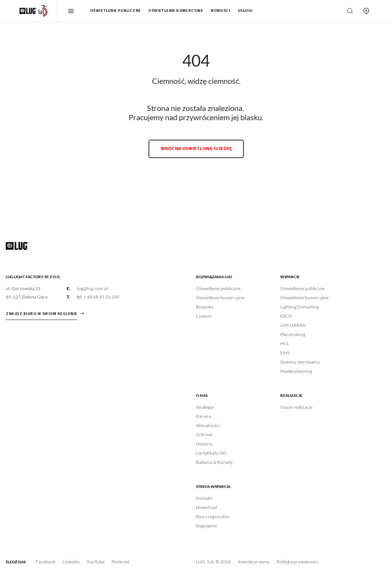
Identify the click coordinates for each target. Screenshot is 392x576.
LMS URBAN (293, 325)
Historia (204, 444)
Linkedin (71, 562)
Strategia (205, 407)
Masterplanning (296, 371)
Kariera (203, 416)
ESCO (286, 316)
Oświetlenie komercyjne (176, 11)
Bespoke (205, 307)
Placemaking (293, 334)
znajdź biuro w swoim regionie (42, 314)
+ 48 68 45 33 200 (101, 297)
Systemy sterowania (300, 362)
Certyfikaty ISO (211, 453)
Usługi (245, 11)
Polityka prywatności (297, 562)
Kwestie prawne (254, 562)
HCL (285, 343)
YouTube (96, 562)
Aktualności (208, 425)
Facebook (46, 562)
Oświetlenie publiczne (115, 11)
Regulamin (207, 526)
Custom (204, 316)
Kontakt (204, 498)
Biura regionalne (213, 516)
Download (207, 507)
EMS (285, 353)
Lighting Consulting (300, 307)
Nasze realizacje (296, 407)
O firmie (204, 435)
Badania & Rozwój (214, 462)
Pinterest (120, 562)
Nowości (220, 11)
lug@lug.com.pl (92, 288)
